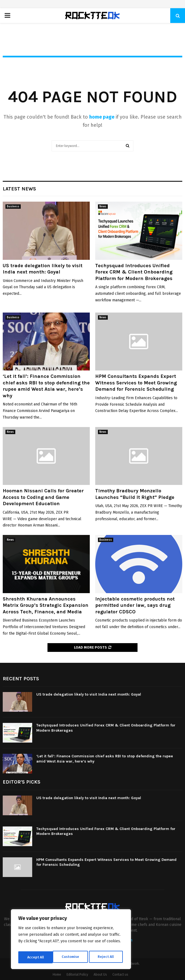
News (103, 207)
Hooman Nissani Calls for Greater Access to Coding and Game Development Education (43, 497)
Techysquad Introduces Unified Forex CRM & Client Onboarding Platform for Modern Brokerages (134, 272)
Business (13, 207)
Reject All (71, 957)
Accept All (107, 957)
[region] (71, 940)
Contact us (120, 975)
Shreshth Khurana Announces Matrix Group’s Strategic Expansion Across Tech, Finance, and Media (46, 605)
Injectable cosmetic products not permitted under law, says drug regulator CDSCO (135, 605)
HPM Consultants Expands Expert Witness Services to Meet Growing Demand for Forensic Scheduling (136, 383)
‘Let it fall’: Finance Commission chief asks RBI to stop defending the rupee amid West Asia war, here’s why (46, 386)
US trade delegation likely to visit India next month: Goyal (43, 269)
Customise (36, 957)
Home (57, 975)
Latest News (19, 189)
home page (102, 117)
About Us (100, 975)
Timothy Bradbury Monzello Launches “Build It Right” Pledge (135, 494)
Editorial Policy (77, 975)
